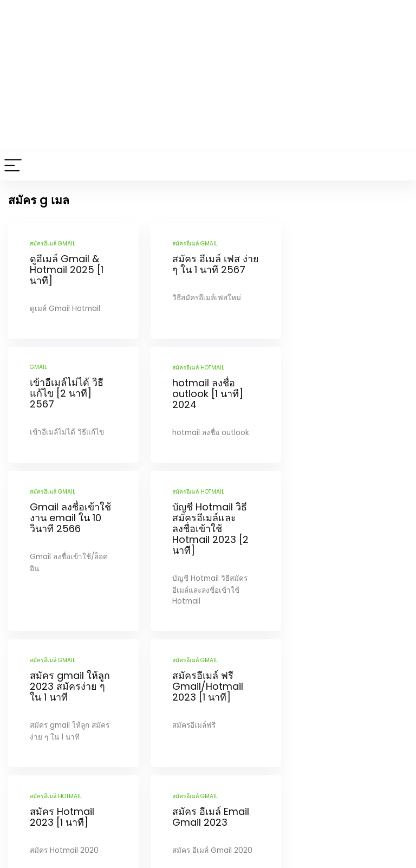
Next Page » (225, 785)
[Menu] (13, 166)
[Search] (399, 166)
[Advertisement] (208, 76)
